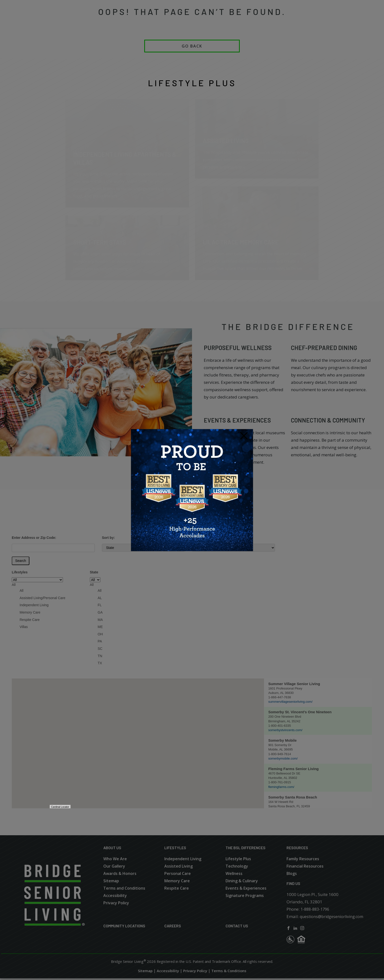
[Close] (244, 436)
